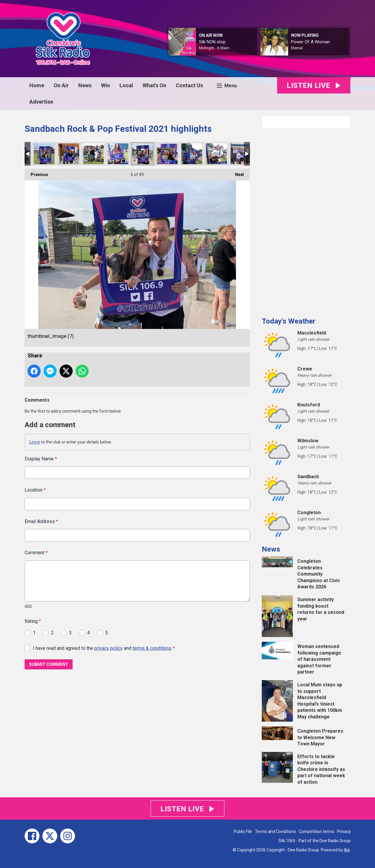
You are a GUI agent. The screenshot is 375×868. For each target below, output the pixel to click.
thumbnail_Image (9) (44, 154)
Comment (36, 553)
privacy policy (108, 648)
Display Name (41, 459)
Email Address (41, 521)
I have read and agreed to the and (104, 648)
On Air (61, 85)
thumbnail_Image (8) (167, 154)
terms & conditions (152, 648)
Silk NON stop (212, 42)
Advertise (41, 102)
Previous (36, 173)
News (85, 85)
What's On (154, 85)
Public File (243, 831)
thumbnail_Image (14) (93, 154)
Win (106, 85)
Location (35, 490)
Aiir (347, 850)
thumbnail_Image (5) (216, 154)
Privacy (344, 831)
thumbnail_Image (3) (241, 154)
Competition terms (316, 831)
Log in (35, 442)
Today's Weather (289, 321)
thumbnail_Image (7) (143, 154)
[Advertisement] (306, 220)
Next (237, 173)
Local (126, 85)
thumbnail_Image (69, 154)
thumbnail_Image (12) (118, 154)
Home (37, 85)
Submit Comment (49, 664)
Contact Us (189, 85)
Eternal (297, 48)
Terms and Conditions (275, 831)
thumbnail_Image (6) (192, 154)
